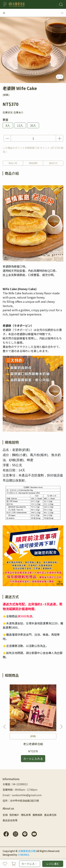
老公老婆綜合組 (33, 744)
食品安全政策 (10, 820)
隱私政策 (26, 815)
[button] (61, 727)
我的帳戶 (14, 815)
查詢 (5, 815)
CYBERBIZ (23, 855)
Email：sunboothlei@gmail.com (22, 795)
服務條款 (37, 815)
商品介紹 (13, 163)
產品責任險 (50, 815)
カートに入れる (31, 864)
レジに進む (53, 864)
